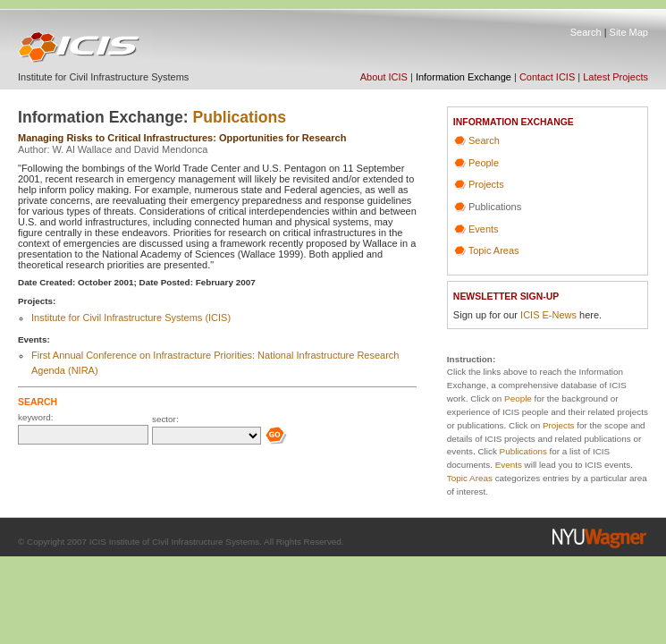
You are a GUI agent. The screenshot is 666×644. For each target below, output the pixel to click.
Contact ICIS (547, 77)
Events (484, 229)
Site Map (629, 32)
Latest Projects (615, 77)
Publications (240, 117)
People (484, 163)
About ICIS (384, 77)
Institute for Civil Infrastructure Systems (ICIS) (131, 318)
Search (586, 32)
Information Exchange (464, 77)
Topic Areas (494, 250)
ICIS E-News (548, 315)
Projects (486, 184)
